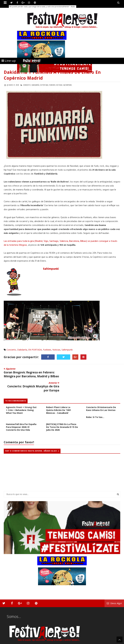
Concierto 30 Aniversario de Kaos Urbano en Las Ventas (101, 399)
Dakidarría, (36, 85)
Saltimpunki (51, 269)
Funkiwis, (52, 85)
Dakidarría (22, 350)
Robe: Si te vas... (95, 407)
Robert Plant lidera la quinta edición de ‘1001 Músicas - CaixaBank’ (59, 400)
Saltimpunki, (68, 85)
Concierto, (27, 85)
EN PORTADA (35, 350)
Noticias (56, 350)
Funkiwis (47, 350)
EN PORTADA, (44, 85)
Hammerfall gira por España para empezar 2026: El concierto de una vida (21, 417)
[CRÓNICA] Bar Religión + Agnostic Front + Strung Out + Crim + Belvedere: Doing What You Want (21, 399)
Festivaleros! (9, 641)
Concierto (11, 350)
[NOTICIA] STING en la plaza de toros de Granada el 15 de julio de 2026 (62, 417)
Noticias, (60, 85)
